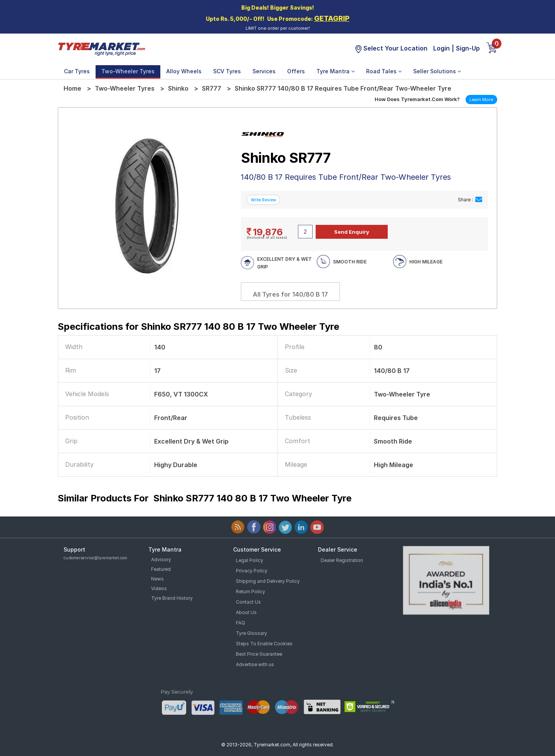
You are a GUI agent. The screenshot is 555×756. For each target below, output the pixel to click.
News (157, 579)
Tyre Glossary (251, 633)
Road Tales (384, 71)
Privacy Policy (252, 571)
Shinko (178, 88)
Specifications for (198, 327)
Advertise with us (255, 664)
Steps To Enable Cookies (264, 644)
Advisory (161, 559)
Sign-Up (468, 48)
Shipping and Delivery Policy (268, 581)
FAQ (240, 623)
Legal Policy (250, 560)
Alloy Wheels (184, 71)
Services (264, 71)
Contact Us (248, 602)
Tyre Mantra (336, 71)
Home (72, 88)
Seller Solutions (437, 71)
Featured (161, 569)
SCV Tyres (227, 71)
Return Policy (251, 591)
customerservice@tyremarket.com (95, 558)
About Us (246, 612)
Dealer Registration (342, 560)
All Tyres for (290, 294)
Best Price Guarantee (259, 654)
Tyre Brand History (172, 598)
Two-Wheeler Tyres (128, 71)
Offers (296, 71)
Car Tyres (77, 71)
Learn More (481, 100)
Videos (159, 588)
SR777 (212, 88)
